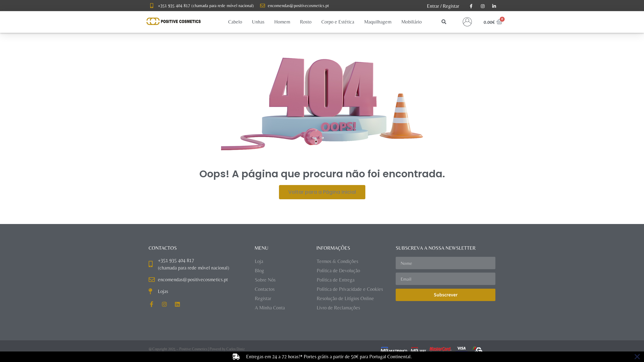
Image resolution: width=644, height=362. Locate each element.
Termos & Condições (337, 261)
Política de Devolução (338, 271)
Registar (451, 6)
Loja (259, 261)
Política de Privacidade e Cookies (350, 289)
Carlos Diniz (235, 349)
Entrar (433, 6)
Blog (259, 271)
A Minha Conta (270, 308)
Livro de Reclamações (338, 308)
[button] (235, 22)
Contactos (265, 289)
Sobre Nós (265, 280)
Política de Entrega (336, 280)
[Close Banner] (637, 357)
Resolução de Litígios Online (345, 298)
